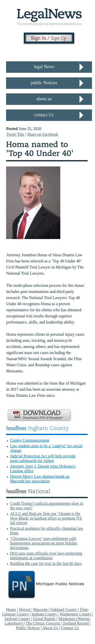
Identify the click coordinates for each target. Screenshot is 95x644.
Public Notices (28, 628)
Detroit (25, 610)
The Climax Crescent (43, 623)
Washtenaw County (76, 614)
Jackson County (18, 619)
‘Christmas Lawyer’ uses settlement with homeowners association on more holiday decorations (44, 543)
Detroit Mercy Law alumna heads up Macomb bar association (40, 479)
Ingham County (45, 614)
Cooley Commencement (30, 440)
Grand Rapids (45, 619)
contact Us (44, 115)
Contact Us (70, 628)
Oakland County (64, 610)
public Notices (44, 83)
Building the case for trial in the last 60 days (46, 563)
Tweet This (15, 134)
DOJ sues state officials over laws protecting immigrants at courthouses (46, 556)
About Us (50, 628)
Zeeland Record (76, 623)
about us (44, 99)
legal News (44, 67)
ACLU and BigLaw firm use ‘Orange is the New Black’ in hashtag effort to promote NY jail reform (46, 518)
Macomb (41, 610)
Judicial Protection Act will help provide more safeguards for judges (43, 458)
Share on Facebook (43, 134)
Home (11, 610)
